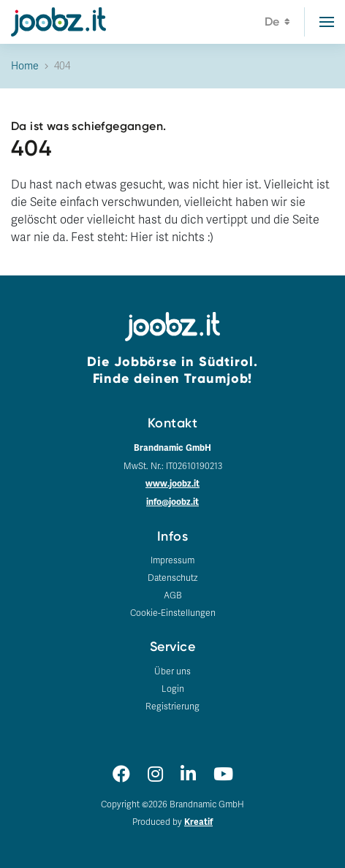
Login (173, 689)
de (277, 24)
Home (25, 66)
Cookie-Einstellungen (173, 613)
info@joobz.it (172, 502)
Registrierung (172, 707)
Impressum (172, 560)
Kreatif (198, 822)
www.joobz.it (172, 484)
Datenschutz (172, 578)
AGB (173, 595)
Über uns (172, 671)
